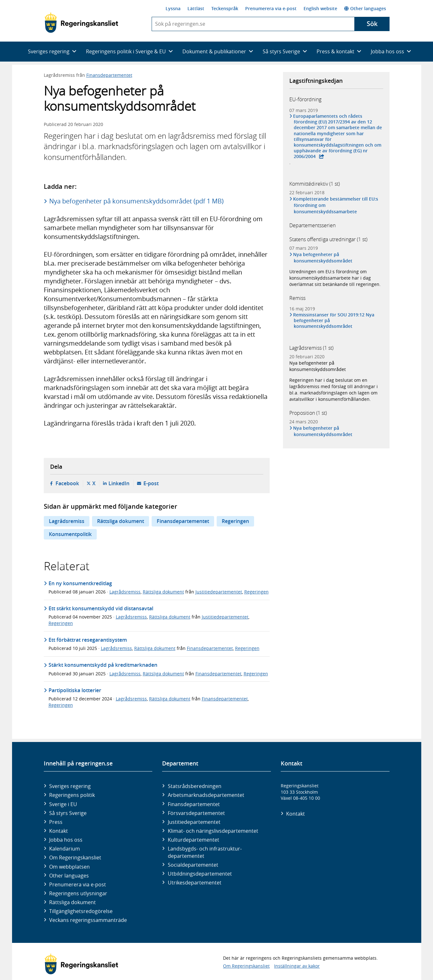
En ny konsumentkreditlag (80, 583)
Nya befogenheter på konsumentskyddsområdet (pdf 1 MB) (136, 201)
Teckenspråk (225, 8)
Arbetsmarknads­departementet (206, 795)
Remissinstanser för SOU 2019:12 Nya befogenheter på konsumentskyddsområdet (334, 321)
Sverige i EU (63, 804)
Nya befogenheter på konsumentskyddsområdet (323, 258)
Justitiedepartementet (219, 592)
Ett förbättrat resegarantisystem (88, 640)
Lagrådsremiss (67, 521)
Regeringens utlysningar (78, 893)
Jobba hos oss (66, 840)
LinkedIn (119, 483)
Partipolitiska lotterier (75, 690)
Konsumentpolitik (70, 534)
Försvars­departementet (196, 813)
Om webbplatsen (69, 867)
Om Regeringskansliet (75, 857)
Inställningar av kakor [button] (297, 966)
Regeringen (235, 521)
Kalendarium (65, 849)
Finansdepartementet (109, 75)
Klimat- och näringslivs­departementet (213, 831)
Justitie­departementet (194, 822)
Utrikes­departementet (195, 883)
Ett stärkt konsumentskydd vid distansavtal (101, 608)
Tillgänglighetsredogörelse (81, 911)
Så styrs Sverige (68, 813)
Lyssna (173, 8)
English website (320, 8)
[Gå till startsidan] (81, 23)
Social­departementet (193, 865)
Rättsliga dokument (121, 521)
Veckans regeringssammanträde (88, 920)
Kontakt (59, 831)
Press (56, 822)
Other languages (365, 8)
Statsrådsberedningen (195, 786)
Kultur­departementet (194, 840)
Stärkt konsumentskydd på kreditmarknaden (103, 665)
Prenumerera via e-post (271, 8)
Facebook (67, 483)
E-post (151, 483)
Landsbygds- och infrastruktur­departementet (205, 852)
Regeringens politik (72, 795)
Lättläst (196, 8)
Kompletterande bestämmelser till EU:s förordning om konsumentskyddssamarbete (336, 205)
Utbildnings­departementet (200, 874)
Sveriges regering (70, 786)
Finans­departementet (194, 804)
